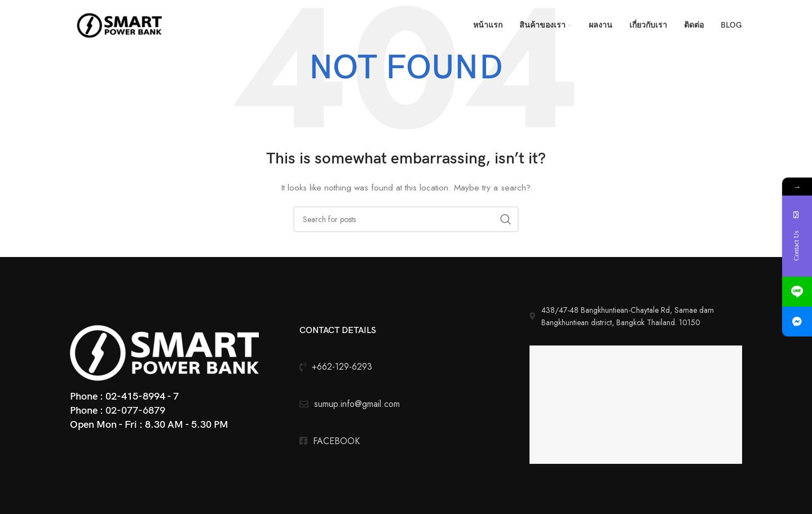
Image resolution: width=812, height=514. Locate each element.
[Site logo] (121, 24)
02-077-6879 (135, 411)
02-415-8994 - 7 (142, 396)
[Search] (406, 219)
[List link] (406, 441)
